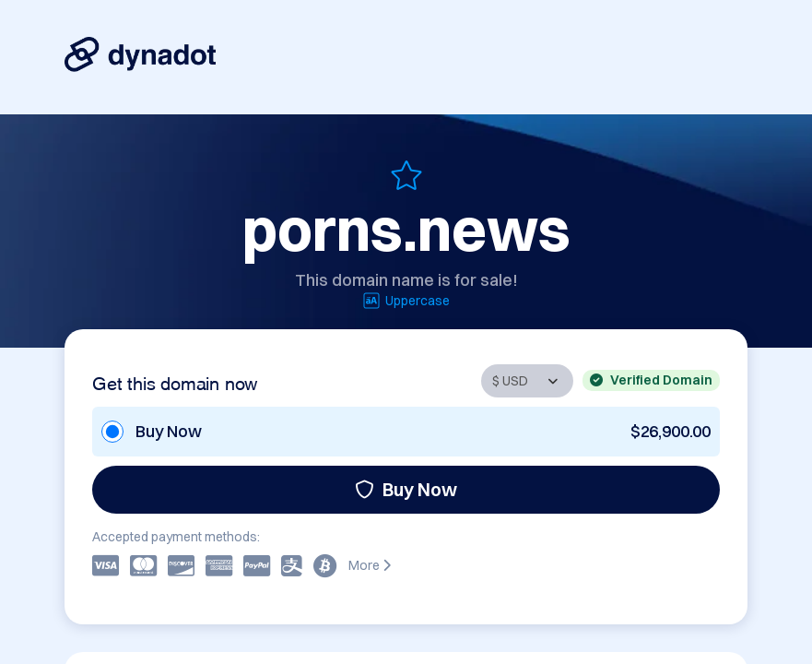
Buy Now (406, 489)
